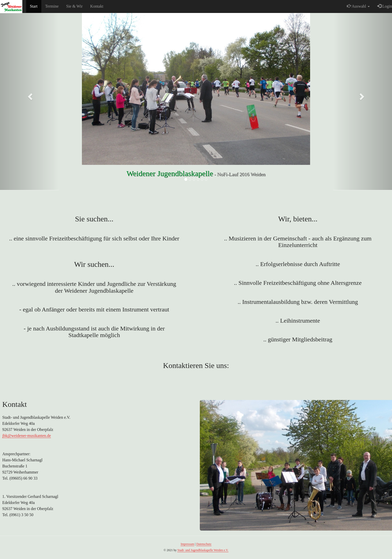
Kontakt (97, 6)
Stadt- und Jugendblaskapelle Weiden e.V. (203, 550)
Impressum (187, 544)
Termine (52, 6)
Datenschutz (204, 544)
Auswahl (358, 6)
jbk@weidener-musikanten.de (27, 436)
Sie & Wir (74, 6)
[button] (29, 95)
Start (34, 6)
